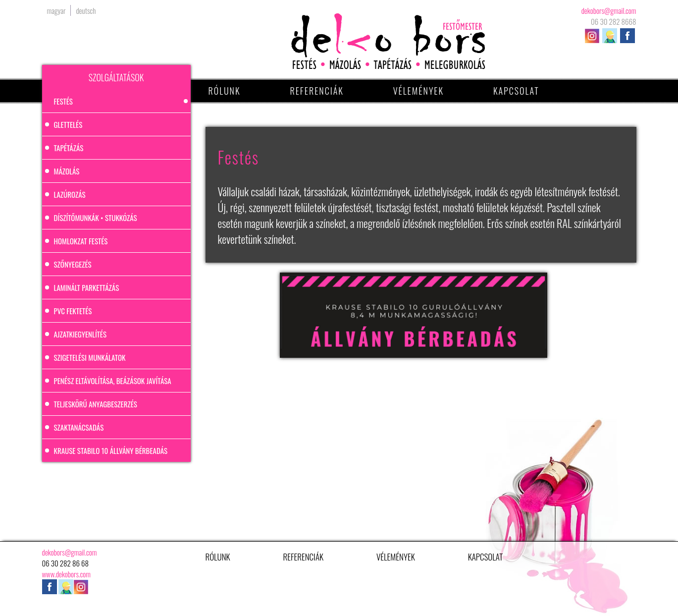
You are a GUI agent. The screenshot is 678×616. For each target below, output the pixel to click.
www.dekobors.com (66, 574)
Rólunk (225, 91)
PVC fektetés (73, 311)
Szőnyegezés (73, 264)
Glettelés (68, 124)
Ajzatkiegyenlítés (80, 334)
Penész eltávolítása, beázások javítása (113, 381)
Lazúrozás (70, 194)
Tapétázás (69, 148)
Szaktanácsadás (79, 427)
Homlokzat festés (81, 241)
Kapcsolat (516, 91)
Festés (63, 101)
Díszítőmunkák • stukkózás (96, 218)
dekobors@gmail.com (609, 10)
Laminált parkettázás (87, 287)
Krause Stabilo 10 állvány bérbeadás (111, 450)
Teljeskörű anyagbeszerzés (96, 404)
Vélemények (418, 91)
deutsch (86, 10)
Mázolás (67, 171)
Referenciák (316, 91)
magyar (56, 10)
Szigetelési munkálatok (90, 357)
